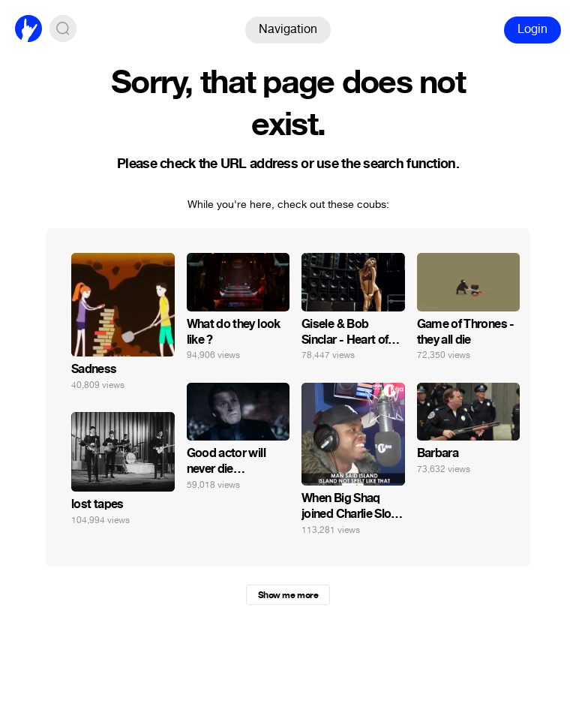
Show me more (288, 595)
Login (532, 29)
